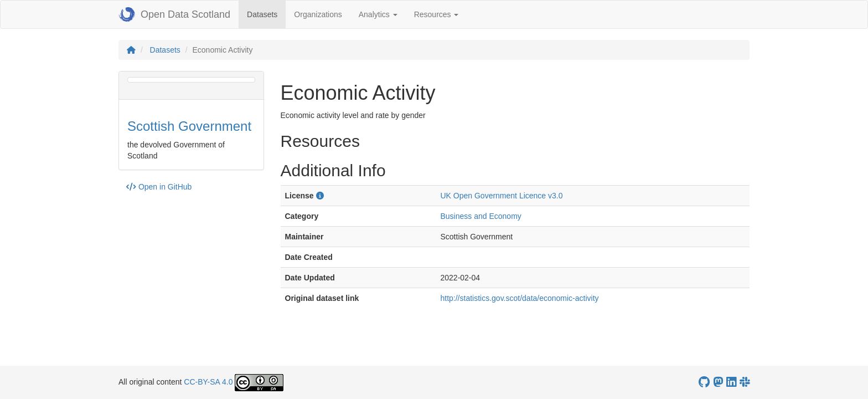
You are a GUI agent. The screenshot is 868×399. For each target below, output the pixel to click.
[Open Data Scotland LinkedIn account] (731, 382)
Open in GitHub (159, 187)
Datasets (266, 14)
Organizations (318, 14)
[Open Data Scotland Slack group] (745, 382)
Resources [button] (436, 14)
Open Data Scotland (174, 14)
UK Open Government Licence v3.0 (501, 196)
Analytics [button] (378, 14)
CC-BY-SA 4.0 (208, 382)
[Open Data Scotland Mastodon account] (718, 382)
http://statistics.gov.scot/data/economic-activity (519, 298)
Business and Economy (480, 216)
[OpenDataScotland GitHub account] (704, 382)
